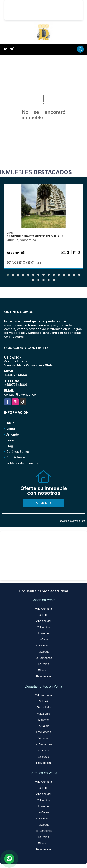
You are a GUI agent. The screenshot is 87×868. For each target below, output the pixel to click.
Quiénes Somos (18, 452)
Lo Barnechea (44, 658)
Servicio (12, 440)
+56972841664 (16, 375)
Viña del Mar (44, 621)
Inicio (10, 423)
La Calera (43, 639)
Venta (11, 429)
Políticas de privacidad (23, 463)
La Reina (43, 664)
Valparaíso (43, 627)
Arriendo (13, 434)
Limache (43, 633)
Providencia (43, 676)
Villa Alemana (44, 609)
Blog (10, 446)
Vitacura (43, 652)
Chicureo (43, 670)
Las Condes (43, 646)
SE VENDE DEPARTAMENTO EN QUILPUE (35, 236)
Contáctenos (16, 457)
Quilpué (44, 615)
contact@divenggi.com (21, 394)
